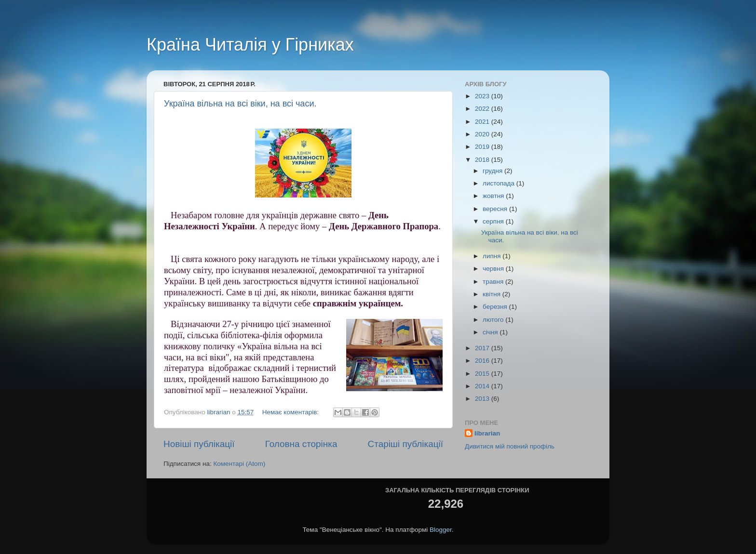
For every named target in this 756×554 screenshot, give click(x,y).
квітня (493, 294)
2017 (483, 348)
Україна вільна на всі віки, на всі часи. (240, 104)
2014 (483, 386)
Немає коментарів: (291, 412)
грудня (493, 171)
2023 (483, 96)
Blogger (441, 530)
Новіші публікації (199, 444)
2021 (483, 122)
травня (494, 282)
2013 (483, 399)
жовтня (494, 196)
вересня (496, 209)
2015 (483, 374)
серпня (494, 221)
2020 (483, 134)
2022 (483, 109)
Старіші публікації (405, 444)
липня (493, 256)
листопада (499, 183)
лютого (494, 320)
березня (496, 307)
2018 (483, 160)
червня (494, 269)
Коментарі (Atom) (239, 464)
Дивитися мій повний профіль (510, 446)
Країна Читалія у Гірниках (250, 45)
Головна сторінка (301, 444)
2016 (483, 361)
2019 (483, 147)
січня (491, 332)
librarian (487, 433)
